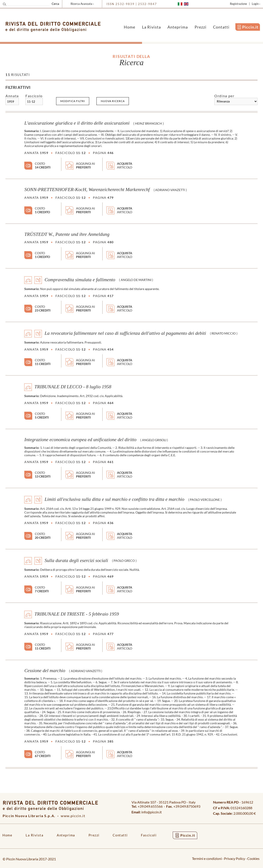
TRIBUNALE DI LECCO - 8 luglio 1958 (73, 387)
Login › (256, 4)
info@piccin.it (152, 812)
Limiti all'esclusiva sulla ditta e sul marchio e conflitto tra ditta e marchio (114, 499)
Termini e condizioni (207, 858)
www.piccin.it (73, 816)
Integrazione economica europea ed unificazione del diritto (80, 440)
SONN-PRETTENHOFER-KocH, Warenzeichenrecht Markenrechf (87, 190)
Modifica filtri (73, 101)
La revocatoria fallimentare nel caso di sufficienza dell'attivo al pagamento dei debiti (125, 333)
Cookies (253, 858)
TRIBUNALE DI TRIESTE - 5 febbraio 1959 (77, 614)
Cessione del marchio (45, 671)
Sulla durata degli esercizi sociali (76, 560)
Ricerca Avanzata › (82, 4)
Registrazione (238, 4)
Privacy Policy (235, 858)
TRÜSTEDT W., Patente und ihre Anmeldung (67, 234)
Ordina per (224, 96)
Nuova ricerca (113, 101)
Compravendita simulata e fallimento (80, 279)
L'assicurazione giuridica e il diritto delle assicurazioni (77, 123)
